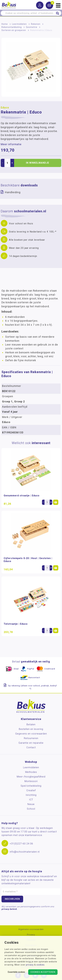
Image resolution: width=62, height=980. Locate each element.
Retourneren (31, 738)
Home (5, 24)
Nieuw (31, 804)
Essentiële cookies (16, 972)
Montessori (31, 781)
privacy (30, 965)
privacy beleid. (9, 909)
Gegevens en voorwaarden (31, 734)
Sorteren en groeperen (14, 30)
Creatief (31, 790)
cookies (40, 965)
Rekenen (36, 24)
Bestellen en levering (31, 729)
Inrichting (31, 795)
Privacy (31, 935)
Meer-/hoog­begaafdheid (31, 777)
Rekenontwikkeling (12, 27)
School (31, 809)
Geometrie (32, 27)
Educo (5, 108)
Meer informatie (11, 144)
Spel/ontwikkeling (31, 786)
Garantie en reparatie (31, 743)
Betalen (31, 724)
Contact (31, 747)
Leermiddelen (19, 24)
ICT (31, 800)
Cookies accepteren (43, 972)
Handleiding (13, 192)
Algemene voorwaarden (31, 929)
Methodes (31, 772)
